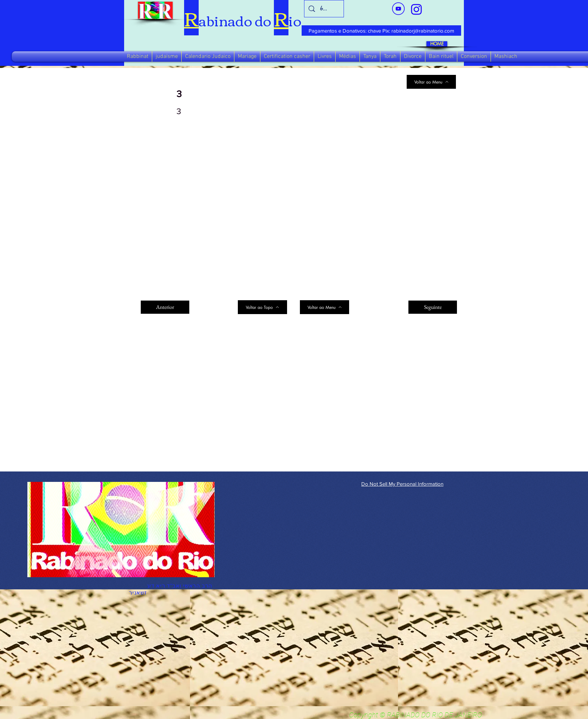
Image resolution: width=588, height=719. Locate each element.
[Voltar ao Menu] (431, 82)
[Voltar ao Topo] (262, 307)
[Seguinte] (433, 307)
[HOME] (437, 44)
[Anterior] (165, 307)
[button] (138, 57)
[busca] (324, 9)
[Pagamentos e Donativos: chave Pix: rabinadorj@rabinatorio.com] (381, 31)
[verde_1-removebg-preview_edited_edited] (416, 9)
